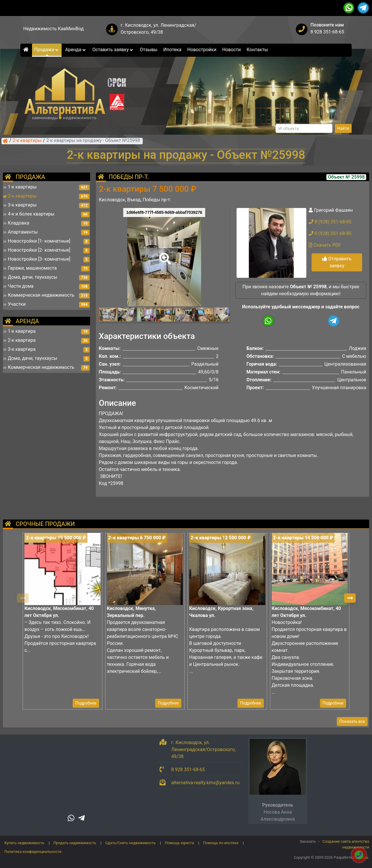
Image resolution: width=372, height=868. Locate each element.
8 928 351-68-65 (327, 32)
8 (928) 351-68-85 (330, 222)
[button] (164, 255)
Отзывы (149, 50)
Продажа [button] (47, 50)
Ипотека (172, 50)
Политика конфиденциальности (33, 852)
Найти (343, 128)
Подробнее (86, 703)
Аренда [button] (76, 50)
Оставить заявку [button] (113, 50)
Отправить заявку (337, 262)
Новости (231, 50)
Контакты (257, 50)
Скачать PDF (325, 245)
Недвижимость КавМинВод (53, 29)
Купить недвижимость (24, 843)
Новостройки (202, 50)
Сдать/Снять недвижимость (130, 843)
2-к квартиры (27, 141)
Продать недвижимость (75, 843)
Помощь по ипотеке (221, 843)
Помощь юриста (179, 843)
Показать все (352, 721)
